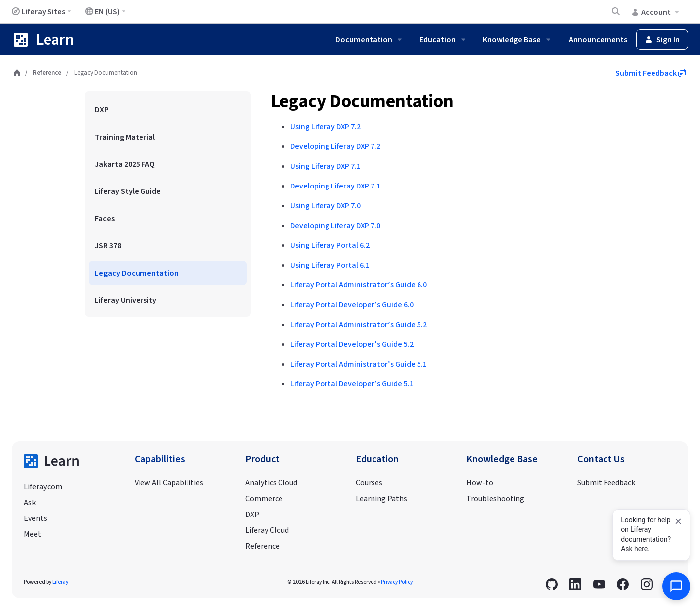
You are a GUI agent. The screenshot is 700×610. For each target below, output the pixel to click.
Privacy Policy (397, 582)
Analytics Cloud (271, 483)
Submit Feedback (651, 73)
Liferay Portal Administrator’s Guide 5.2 (359, 325)
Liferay (60, 582)
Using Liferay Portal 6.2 (330, 245)
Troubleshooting (495, 499)
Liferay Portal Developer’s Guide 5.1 (352, 384)
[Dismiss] (678, 521)
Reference (47, 73)
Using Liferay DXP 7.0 (326, 206)
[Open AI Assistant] (676, 586)
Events (35, 518)
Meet (32, 534)
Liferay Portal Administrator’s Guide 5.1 (359, 364)
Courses (369, 483)
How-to (480, 483)
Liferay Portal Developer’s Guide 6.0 (352, 305)
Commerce (264, 499)
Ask (30, 503)
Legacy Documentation (362, 102)
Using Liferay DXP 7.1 (326, 166)
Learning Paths (381, 499)
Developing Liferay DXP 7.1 (335, 186)
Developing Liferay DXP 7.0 (335, 226)
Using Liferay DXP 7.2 (326, 127)
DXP (252, 515)
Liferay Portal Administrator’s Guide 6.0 (359, 285)
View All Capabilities (169, 483)
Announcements (598, 40)
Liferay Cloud (267, 530)
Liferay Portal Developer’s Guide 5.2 (352, 344)
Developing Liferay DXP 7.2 (335, 146)
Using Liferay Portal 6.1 (330, 265)
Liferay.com (43, 487)
